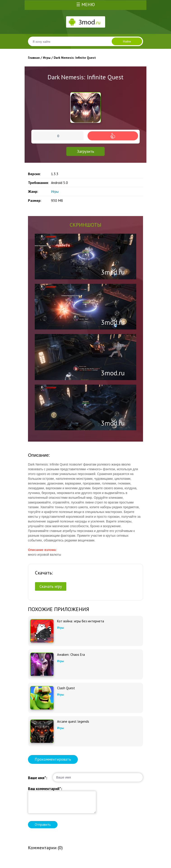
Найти (127, 41)
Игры (55, 191)
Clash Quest (66, 688)
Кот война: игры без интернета (81, 621)
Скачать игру (51, 586)
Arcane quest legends (73, 722)
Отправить (43, 824)
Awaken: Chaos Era (71, 655)
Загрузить (85, 151)
